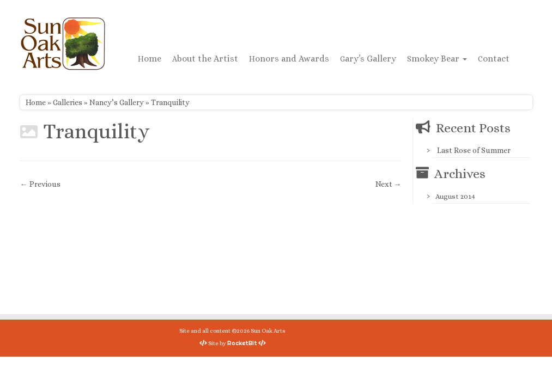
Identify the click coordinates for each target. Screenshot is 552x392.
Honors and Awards (289, 59)
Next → (389, 184)
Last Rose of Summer (474, 150)
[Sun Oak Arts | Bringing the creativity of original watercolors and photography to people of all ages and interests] (63, 44)
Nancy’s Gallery (117, 102)
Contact (494, 59)
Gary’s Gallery (368, 59)
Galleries (68, 102)
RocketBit (242, 343)
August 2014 (455, 196)
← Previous (40, 184)
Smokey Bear (437, 59)
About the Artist (205, 59)
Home (150, 59)
